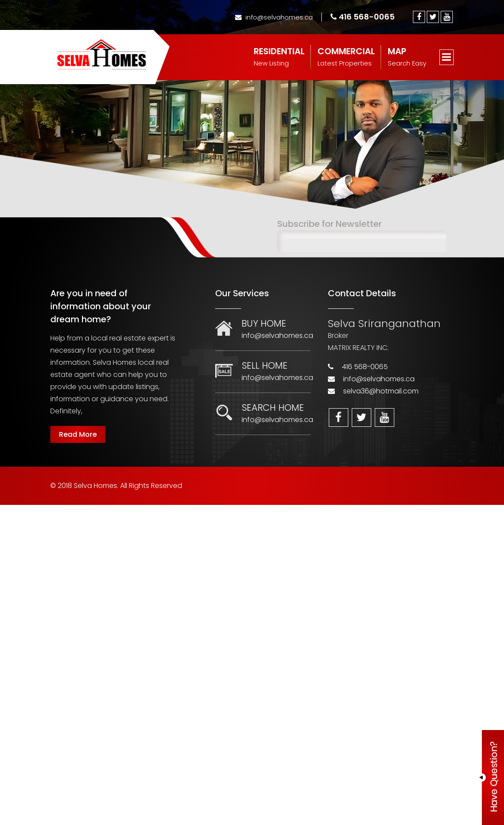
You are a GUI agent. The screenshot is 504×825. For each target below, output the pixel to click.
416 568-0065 (363, 17)
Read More (78, 434)
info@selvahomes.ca (274, 17)
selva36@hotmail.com (381, 391)
